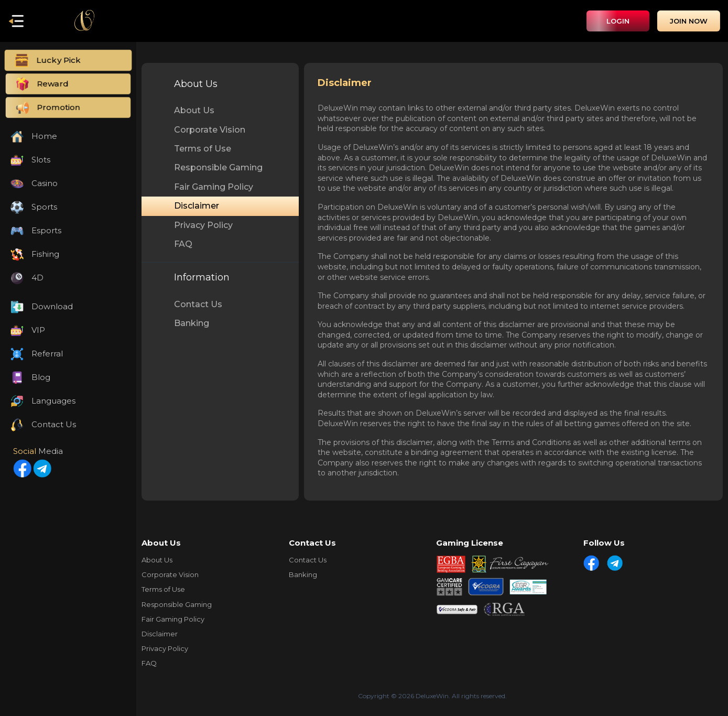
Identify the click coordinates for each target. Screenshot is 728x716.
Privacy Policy (203, 225)
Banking (192, 323)
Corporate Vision (210, 130)
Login (618, 21)
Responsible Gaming (218, 167)
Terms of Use (203, 149)
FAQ (183, 244)
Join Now (689, 21)
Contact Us (198, 304)
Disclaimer (197, 206)
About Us (194, 110)
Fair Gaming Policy (214, 187)
